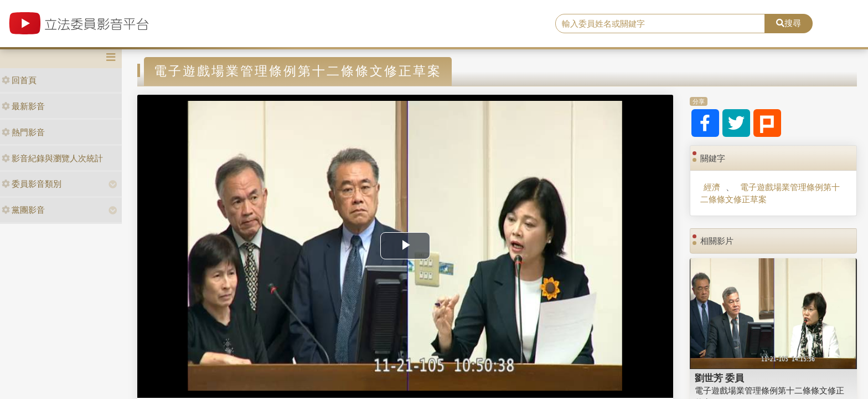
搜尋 (789, 23)
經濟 (712, 187)
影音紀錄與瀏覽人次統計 (52, 158)
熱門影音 (23, 132)
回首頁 (19, 80)
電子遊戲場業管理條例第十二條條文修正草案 (770, 193)
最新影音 (23, 106)
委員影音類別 (32, 184)
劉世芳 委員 (720, 378)
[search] (660, 24)
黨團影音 (23, 210)
